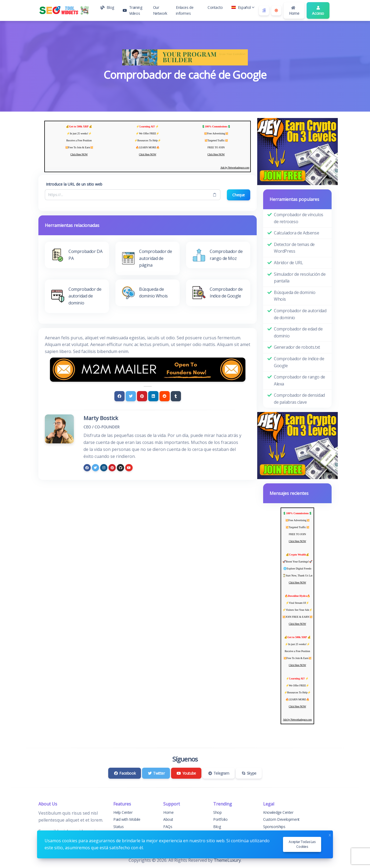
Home (294, 11)
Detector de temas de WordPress (294, 248)
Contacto (215, 7)
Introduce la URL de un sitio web (74, 184)
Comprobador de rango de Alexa (300, 380)
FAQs (168, 827)
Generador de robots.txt (297, 347)
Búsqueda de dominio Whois (295, 296)
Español (243, 7)
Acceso (318, 11)
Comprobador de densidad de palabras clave (299, 399)
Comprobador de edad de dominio (298, 332)
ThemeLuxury (227, 860)
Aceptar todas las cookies (302, 844)
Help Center (123, 812)
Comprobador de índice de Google (299, 362)
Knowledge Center (278, 812)
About (168, 819)
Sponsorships (274, 827)
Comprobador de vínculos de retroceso (299, 218)
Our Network (160, 10)
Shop (217, 812)
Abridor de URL (288, 263)
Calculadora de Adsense (296, 233)
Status (119, 827)
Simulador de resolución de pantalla (300, 278)
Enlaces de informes (185, 10)
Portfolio (220, 819)
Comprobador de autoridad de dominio (300, 314)
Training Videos (132, 10)
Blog (107, 7)
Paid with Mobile (127, 819)
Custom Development (281, 819)
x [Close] (330, 834)
